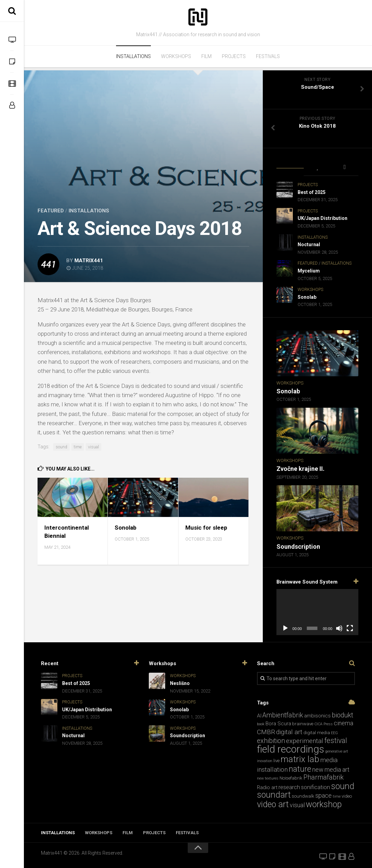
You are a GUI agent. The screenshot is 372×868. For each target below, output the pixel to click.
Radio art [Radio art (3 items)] (267, 787)
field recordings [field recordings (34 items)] (291, 749)
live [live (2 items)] (276, 761)
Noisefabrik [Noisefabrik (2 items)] (291, 778)
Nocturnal (309, 244)
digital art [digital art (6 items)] (289, 732)
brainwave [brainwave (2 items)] (303, 724)
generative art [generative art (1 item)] (337, 751)
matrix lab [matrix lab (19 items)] (300, 759)
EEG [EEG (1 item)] (334, 733)
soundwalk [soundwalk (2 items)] (303, 796)
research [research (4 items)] (289, 787)
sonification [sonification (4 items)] (316, 787)
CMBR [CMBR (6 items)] (266, 732)
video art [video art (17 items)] (273, 804)
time (78, 447)
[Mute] (339, 628)
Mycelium (309, 271)
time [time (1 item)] (337, 796)
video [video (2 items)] (347, 796)
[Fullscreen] (350, 628)
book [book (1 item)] (261, 724)
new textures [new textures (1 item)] (268, 778)
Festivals (268, 56)
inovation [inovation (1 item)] (265, 761)
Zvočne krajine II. (301, 469)
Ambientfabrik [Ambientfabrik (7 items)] (283, 715)
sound (61, 447)
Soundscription (298, 547)
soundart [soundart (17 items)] (274, 795)
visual (94, 447)
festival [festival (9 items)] (336, 740)
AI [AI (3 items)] (259, 716)
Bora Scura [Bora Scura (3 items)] (278, 724)
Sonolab (126, 528)
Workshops (176, 56)
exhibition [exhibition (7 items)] (271, 741)
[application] (317, 612)
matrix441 (89, 261)
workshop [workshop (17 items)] (324, 804)
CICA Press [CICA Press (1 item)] (324, 724)
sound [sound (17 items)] (343, 786)
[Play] (285, 628)
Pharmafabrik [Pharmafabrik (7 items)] (324, 777)
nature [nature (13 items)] (300, 769)
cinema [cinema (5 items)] (344, 723)
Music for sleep (206, 528)
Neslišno (180, 683)
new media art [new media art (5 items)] (331, 769)
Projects (234, 56)
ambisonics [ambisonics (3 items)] (317, 716)
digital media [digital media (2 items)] (317, 733)
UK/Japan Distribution (323, 218)
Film (206, 56)
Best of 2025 (312, 192)
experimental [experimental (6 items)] (305, 741)
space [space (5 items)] (324, 795)
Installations (133, 56)
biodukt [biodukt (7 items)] (342, 715)
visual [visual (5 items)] (297, 805)
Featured (51, 211)
